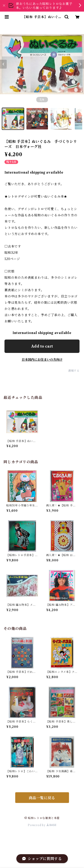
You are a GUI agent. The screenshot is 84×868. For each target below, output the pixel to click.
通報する (74, 371)
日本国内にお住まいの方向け (42, 360)
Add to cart (42, 346)
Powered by (42, 825)
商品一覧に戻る (42, 798)
